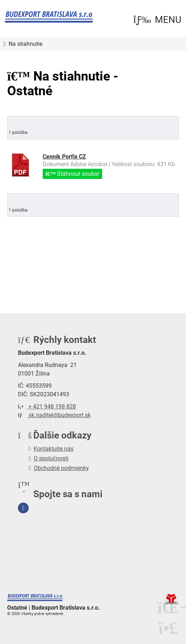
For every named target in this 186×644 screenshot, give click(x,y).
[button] (157, 20)
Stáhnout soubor (72, 173)
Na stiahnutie (25, 44)
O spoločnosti (51, 458)
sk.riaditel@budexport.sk (54, 415)
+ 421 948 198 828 (47, 406)
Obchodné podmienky (61, 468)
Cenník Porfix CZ (64, 156)
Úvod (49, 17)
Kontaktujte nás (54, 448)
